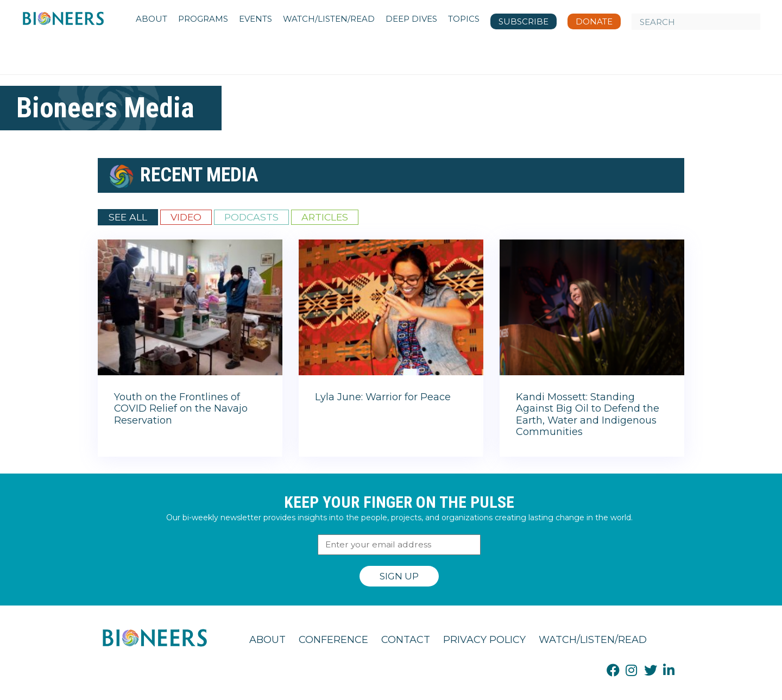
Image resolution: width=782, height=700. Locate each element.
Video (186, 217)
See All (128, 217)
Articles (325, 217)
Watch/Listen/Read (593, 640)
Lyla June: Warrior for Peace (383, 397)
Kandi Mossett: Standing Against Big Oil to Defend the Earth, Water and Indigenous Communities (588, 415)
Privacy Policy (484, 640)
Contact (406, 640)
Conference (333, 640)
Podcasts (251, 217)
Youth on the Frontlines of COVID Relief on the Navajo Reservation (181, 409)
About (267, 640)
